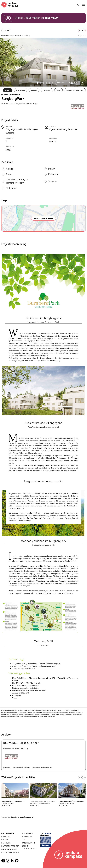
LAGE (58, 90)
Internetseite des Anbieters (21, 767)
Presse (5, 840)
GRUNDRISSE (21, 90)
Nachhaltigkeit (9, 849)
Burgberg (27, 35)
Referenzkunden (10, 852)
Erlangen (18, 35)
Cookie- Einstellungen (29, 847)
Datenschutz (28, 843)
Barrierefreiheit (10, 846)
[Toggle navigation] (83, 5)
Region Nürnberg (7, 35)
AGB (24, 840)
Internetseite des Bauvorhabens (42, 767)
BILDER (8, 90)
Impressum (7, 767)
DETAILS (34, 90)
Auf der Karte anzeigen (44, 218)
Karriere (6, 843)
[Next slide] (82, 82)
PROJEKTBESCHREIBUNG (75, 90)
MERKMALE (47, 90)
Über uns (6, 836)
